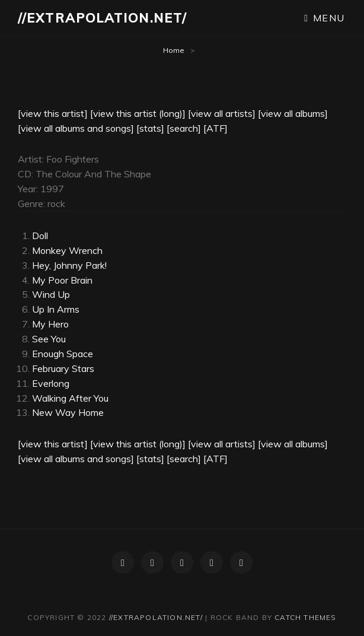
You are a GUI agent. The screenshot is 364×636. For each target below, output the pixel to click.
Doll (40, 236)
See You (49, 339)
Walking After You (70, 398)
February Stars (63, 368)
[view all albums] (293, 113)
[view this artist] (53, 113)
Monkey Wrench (67, 250)
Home (174, 50)
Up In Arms (56, 309)
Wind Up (51, 294)
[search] (184, 128)
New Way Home (68, 412)
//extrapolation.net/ (102, 18)
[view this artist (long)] (138, 113)
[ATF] (215, 128)
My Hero (50, 324)
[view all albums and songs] (76, 128)
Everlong (51, 383)
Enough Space (63, 354)
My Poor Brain (62, 280)
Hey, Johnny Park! (69, 265)
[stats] (150, 128)
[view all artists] (222, 113)
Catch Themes (305, 617)
